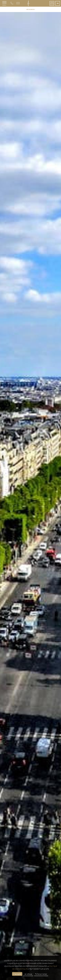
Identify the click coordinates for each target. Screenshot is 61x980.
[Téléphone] (12, 4)
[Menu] (4, 3)
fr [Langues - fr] (58, 3)
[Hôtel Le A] (29, 3)
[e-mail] (18, 4)
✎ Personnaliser (41, 974)
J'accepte (17, 974)
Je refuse (28, 974)
